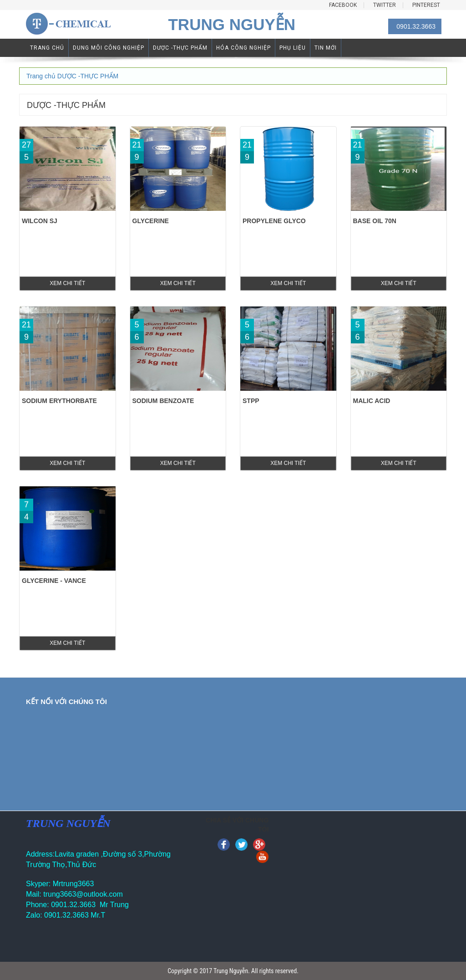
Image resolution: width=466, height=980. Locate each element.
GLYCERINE (151, 221)
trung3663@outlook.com (83, 894)
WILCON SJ (40, 221)
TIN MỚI (326, 48)
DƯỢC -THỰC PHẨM (180, 48)
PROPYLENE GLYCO (274, 221)
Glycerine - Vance (54, 581)
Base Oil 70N (375, 221)
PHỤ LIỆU (293, 48)
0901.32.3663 (416, 26)
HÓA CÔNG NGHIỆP (243, 48)
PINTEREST (426, 5)
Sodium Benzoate (163, 401)
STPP (251, 401)
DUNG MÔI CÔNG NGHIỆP (109, 48)
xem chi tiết (67, 283)
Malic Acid (372, 401)
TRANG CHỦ (47, 48)
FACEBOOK (343, 5)
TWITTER (385, 5)
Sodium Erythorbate (59, 401)
